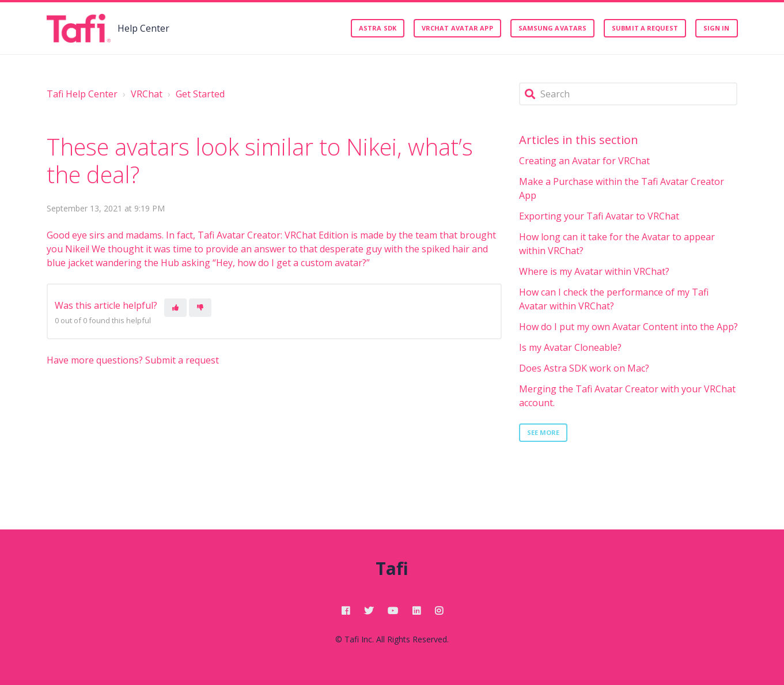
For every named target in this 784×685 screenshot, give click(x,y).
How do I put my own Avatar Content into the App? (628, 327)
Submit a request (645, 28)
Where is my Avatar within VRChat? (594, 271)
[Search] (628, 94)
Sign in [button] (717, 28)
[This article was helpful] (175, 308)
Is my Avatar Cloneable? (570, 347)
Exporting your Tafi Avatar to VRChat (599, 216)
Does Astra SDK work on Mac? (584, 368)
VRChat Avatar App (457, 28)
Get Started (200, 94)
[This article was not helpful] (200, 308)
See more (544, 432)
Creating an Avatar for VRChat (584, 161)
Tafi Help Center (82, 94)
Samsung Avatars (553, 28)
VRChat (147, 94)
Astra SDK (378, 28)
